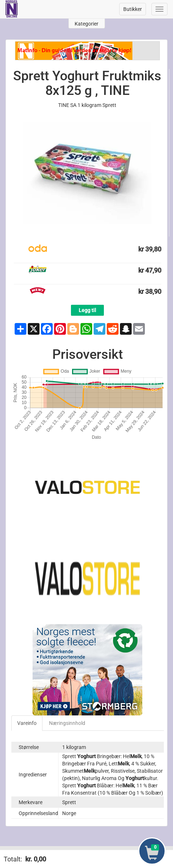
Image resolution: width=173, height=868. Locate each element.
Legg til (87, 310)
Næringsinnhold (67, 723)
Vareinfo (27, 723)
